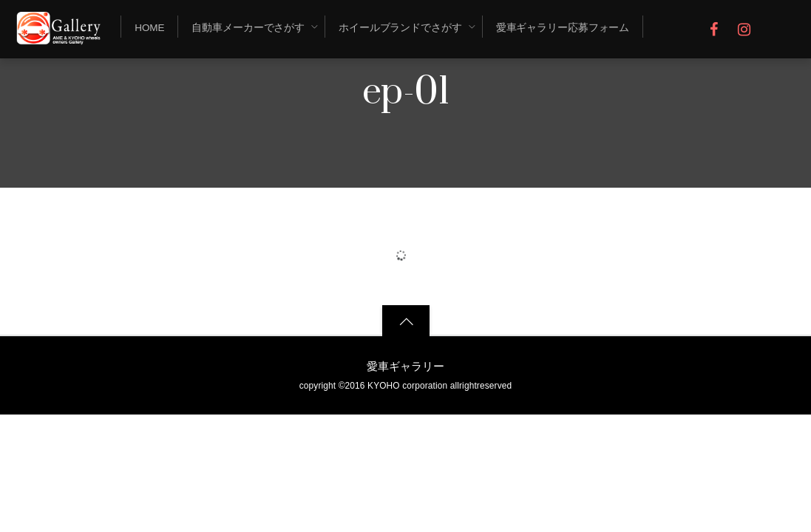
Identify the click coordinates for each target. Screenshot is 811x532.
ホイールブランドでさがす (400, 28)
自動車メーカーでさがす (248, 28)
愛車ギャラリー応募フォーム (563, 28)
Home (149, 28)
